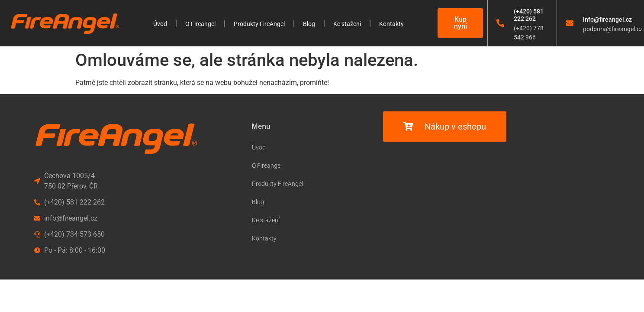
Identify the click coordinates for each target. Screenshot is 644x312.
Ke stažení (347, 24)
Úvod (160, 24)
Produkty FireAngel (259, 24)
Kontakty (391, 24)
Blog (309, 24)
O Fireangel (200, 24)
